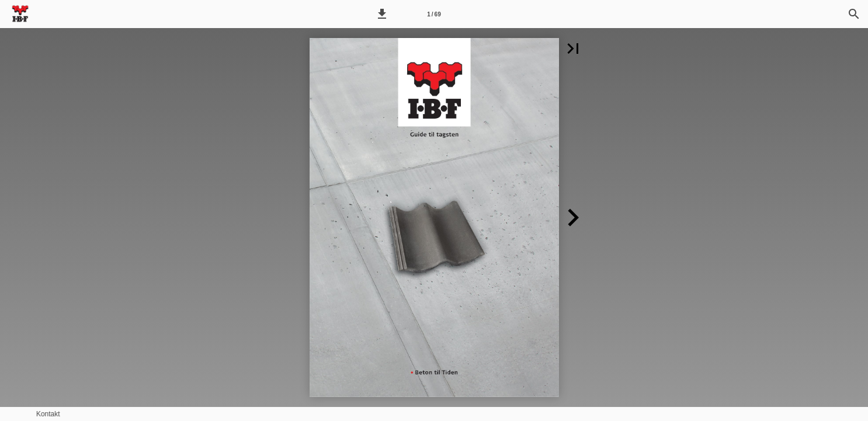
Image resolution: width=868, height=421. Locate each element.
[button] (382, 14)
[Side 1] (434, 14)
